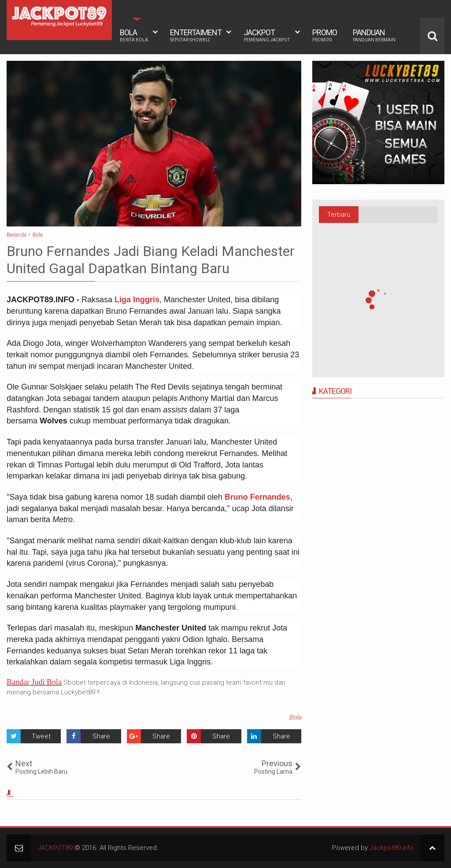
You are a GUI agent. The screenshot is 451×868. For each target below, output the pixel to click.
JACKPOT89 (55, 848)
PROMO (325, 35)
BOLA (134, 35)
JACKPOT (267, 35)
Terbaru (339, 215)
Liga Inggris (137, 300)
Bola (295, 717)
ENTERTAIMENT (196, 35)
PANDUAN (374, 35)
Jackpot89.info (392, 848)
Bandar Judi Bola (34, 682)
